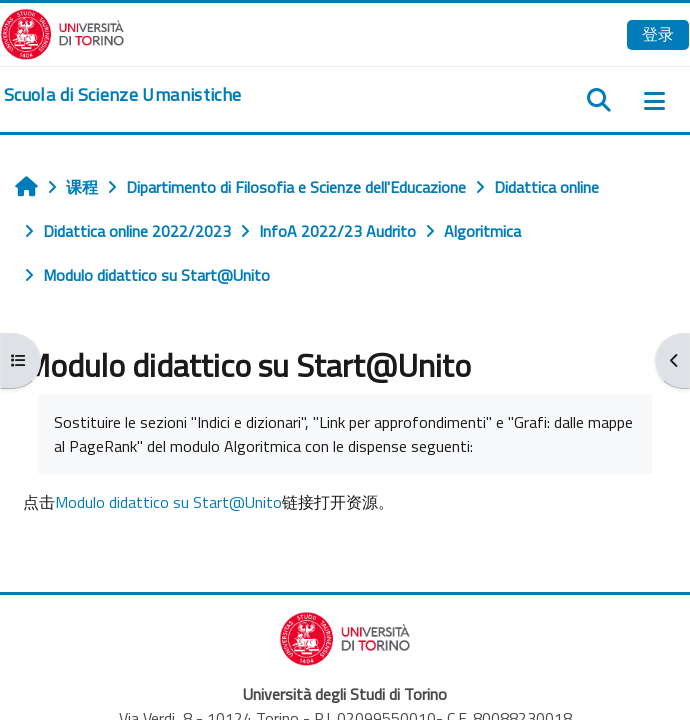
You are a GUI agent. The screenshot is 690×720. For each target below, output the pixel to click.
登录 (658, 34)
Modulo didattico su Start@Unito (168, 502)
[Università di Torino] (62, 32)
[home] (122, 95)
